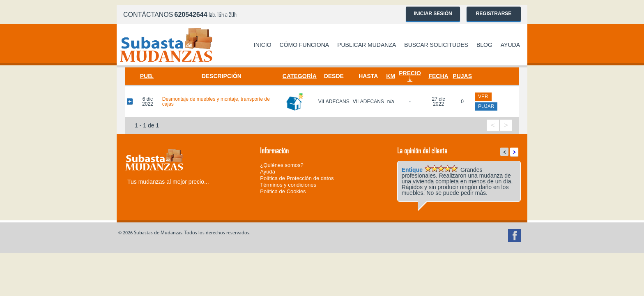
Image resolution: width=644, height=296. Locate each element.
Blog (484, 45)
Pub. (147, 76)
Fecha (438, 76)
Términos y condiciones (288, 185)
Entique (412, 170)
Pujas (462, 76)
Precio (410, 73)
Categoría (300, 76)
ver (483, 97)
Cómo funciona (305, 45)
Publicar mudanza (367, 45)
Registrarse (494, 14)
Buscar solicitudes (436, 45)
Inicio (263, 45)
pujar (486, 106)
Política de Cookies (283, 191)
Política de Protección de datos (297, 178)
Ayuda (510, 45)
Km (391, 76)
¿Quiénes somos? (282, 165)
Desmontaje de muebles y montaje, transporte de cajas (216, 102)
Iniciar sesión (433, 14)
